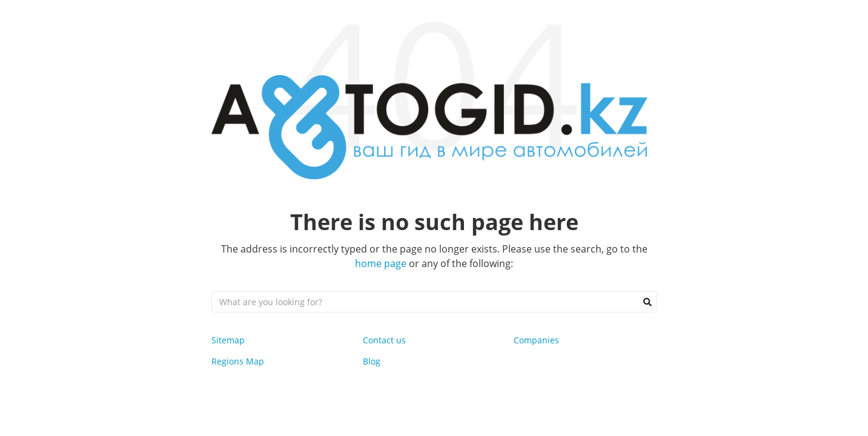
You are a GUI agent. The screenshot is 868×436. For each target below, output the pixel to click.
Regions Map (238, 361)
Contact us (384, 340)
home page (381, 263)
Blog (372, 361)
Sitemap (228, 340)
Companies (536, 340)
